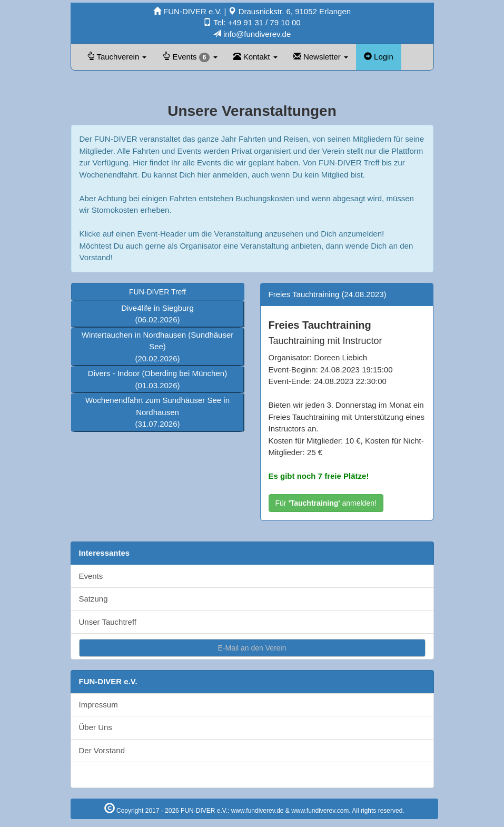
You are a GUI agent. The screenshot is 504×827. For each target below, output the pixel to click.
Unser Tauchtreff (108, 622)
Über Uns (96, 727)
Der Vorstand (102, 750)
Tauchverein (117, 57)
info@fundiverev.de (252, 34)
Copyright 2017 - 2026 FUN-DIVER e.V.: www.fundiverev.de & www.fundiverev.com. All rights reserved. (254, 811)
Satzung (93, 599)
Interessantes (105, 553)
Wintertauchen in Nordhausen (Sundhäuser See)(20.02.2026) (158, 347)
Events (190, 57)
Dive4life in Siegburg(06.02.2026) (157, 314)
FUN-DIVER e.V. (189, 11)
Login (379, 57)
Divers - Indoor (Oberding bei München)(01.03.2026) (157, 379)
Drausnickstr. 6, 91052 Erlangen (289, 11)
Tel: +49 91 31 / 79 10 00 (252, 22)
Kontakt (255, 57)
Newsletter (321, 57)
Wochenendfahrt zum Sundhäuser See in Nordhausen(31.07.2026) (157, 412)
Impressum (98, 705)
